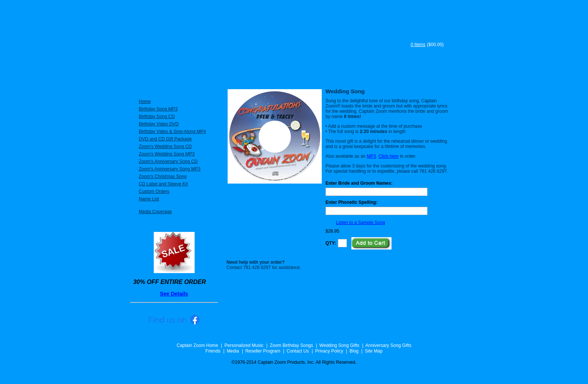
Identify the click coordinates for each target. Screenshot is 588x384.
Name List (149, 199)
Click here (388, 156)
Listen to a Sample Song (361, 223)
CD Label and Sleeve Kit (163, 184)
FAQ (381, 74)
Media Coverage (155, 212)
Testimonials (341, 74)
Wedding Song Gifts (340, 345)
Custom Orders (154, 191)
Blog (354, 351)
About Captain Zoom (281, 74)
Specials (225, 74)
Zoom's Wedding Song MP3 (167, 154)
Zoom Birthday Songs (291, 345)
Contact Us (298, 351)
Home (145, 102)
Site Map (374, 351)
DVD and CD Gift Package (165, 139)
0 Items (418, 45)
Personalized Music (167, 74)
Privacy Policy (329, 351)
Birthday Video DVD (159, 124)
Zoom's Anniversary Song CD (168, 161)
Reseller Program (263, 351)
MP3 (371, 156)
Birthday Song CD (157, 117)
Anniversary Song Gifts (388, 345)
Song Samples (427, 74)
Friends (213, 351)
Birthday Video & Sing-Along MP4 (172, 131)
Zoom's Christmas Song (163, 176)
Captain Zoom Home (197, 345)
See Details (174, 294)
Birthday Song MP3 (158, 109)
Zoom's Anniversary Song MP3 (169, 169)
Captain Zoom (265, 38)
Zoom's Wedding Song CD (165, 146)
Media (233, 351)
